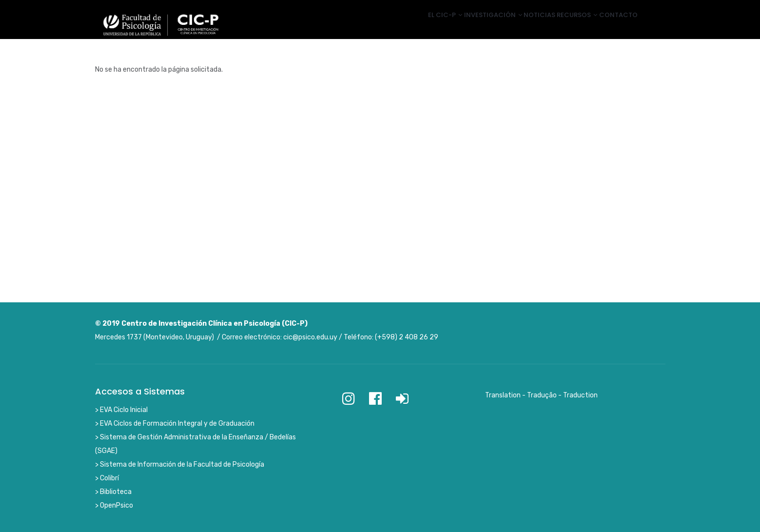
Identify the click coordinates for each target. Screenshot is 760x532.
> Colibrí (107, 478)
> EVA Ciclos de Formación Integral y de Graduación (175, 424)
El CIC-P (409, 26)
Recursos (565, 26)
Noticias (519, 26)
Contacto (614, 26)
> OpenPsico (114, 505)
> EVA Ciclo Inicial (121, 410)
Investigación (465, 26)
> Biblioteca (113, 492)
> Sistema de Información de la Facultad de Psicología (180, 464)
